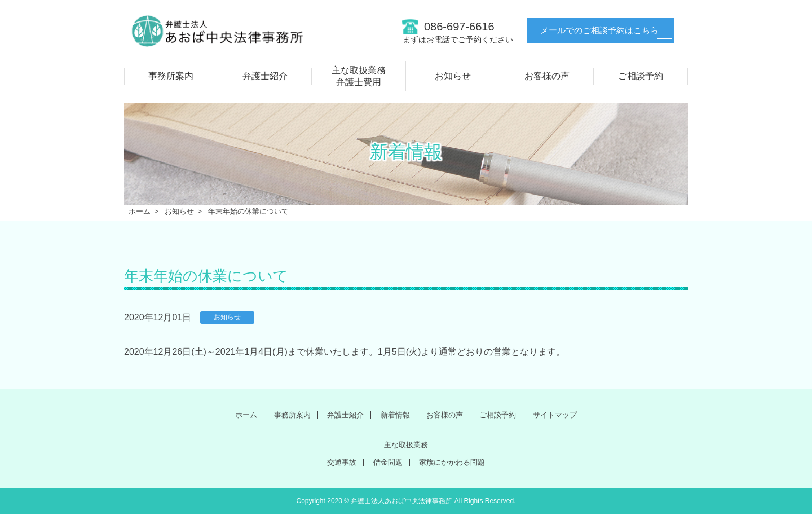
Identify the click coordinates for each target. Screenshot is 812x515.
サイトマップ (570, 414)
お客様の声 (547, 76)
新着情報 (394, 414)
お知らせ (453, 76)
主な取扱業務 (406, 445)
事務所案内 (171, 76)
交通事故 (334, 463)
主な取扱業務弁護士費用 (359, 76)
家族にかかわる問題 (456, 463)
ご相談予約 (641, 76)
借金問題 (385, 463)
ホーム (140, 211)
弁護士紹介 (265, 76)
